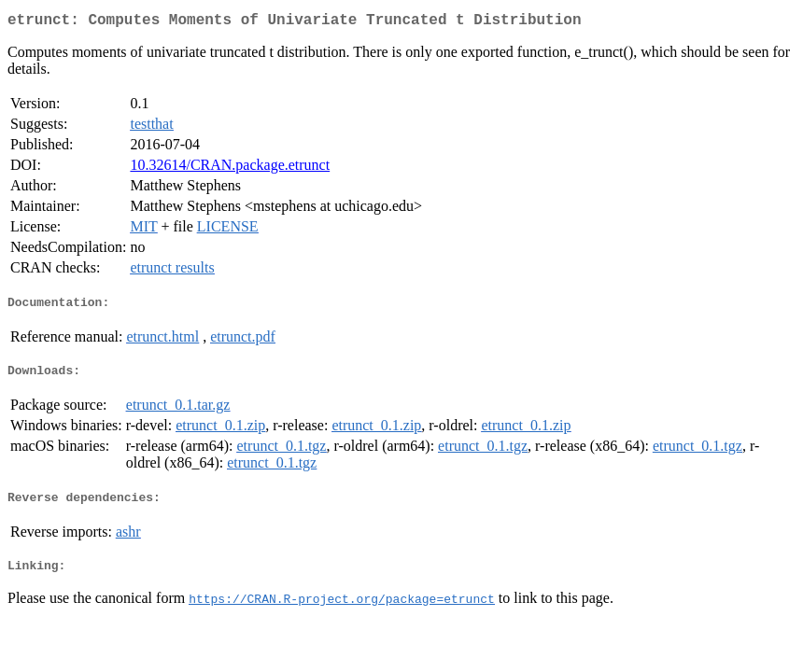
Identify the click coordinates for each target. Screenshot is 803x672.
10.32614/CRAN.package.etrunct (230, 168)
